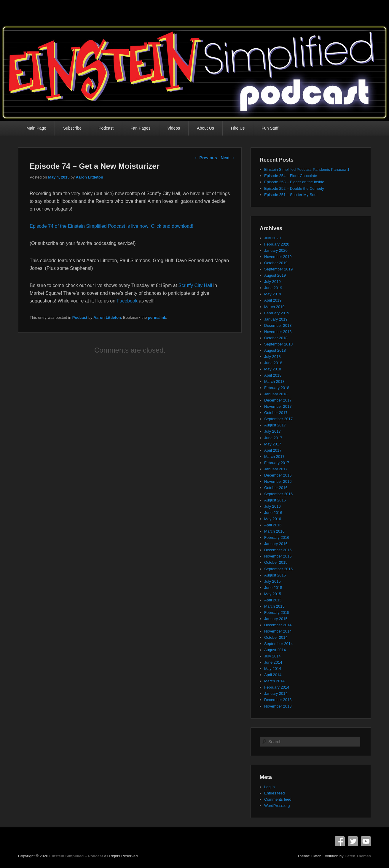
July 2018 (272, 357)
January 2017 (276, 469)
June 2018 (273, 363)
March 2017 (274, 457)
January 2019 (276, 319)
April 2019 (273, 300)
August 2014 (275, 650)
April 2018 (273, 375)
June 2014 (273, 662)
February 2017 (277, 463)
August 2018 (275, 350)
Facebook (127, 301)
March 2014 (274, 681)
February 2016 (277, 537)
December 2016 (278, 475)
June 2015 (273, 588)
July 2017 (272, 431)
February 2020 (277, 244)
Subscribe (72, 128)
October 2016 (276, 488)
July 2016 (272, 506)
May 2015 (273, 594)
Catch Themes (358, 856)
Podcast (106, 128)
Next (228, 158)
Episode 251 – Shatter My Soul (291, 195)
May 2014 (273, 669)
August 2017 (275, 425)
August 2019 (275, 275)
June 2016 (273, 513)
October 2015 (276, 562)
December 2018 (278, 325)
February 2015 (277, 613)
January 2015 (276, 619)
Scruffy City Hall (195, 285)
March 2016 (274, 531)
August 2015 (275, 575)
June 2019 (273, 288)
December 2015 (278, 550)
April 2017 (273, 450)
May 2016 (273, 519)
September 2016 (278, 494)
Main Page (36, 128)
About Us (205, 128)
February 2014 (277, 687)
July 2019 (272, 282)
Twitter (353, 841)
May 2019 (273, 294)
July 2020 (272, 238)
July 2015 (272, 581)
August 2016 (275, 500)
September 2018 (278, 344)
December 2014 (278, 625)
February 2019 (277, 313)
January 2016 (276, 544)
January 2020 (276, 250)
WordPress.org (277, 806)
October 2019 (276, 263)
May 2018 (273, 369)
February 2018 (277, 388)
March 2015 (274, 606)
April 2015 (273, 600)
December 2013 (278, 700)
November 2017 (278, 406)
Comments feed (278, 799)
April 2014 (273, 675)
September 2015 (278, 569)
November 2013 (278, 706)
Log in (269, 787)
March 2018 (274, 382)
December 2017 (278, 400)
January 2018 (276, 394)
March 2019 (274, 307)
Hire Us (238, 128)
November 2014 (278, 631)
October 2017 (276, 413)
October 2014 (276, 637)
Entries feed (274, 793)
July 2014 (272, 656)
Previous (206, 158)
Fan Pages (141, 128)
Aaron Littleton (89, 177)
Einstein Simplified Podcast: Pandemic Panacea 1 (307, 169)
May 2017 (273, 444)
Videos (174, 128)
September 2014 (278, 644)
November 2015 (278, 556)
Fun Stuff (270, 128)
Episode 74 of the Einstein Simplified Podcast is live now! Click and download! (111, 226)
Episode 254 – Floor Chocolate (291, 176)
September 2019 (278, 269)
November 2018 (278, 332)
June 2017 (273, 438)
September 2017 (278, 419)
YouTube (366, 841)
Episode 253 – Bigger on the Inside (294, 182)
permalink (157, 317)
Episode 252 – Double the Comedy (294, 188)
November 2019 (278, 257)
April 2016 (273, 525)
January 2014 (276, 693)
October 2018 (276, 338)
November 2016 (278, 481)
